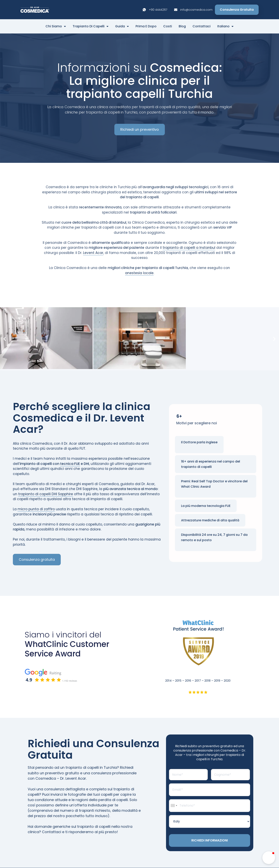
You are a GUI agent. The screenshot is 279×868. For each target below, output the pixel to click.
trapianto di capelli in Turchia (91, 768)
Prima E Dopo (146, 26)
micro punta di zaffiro (36, 509)
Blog (182, 26)
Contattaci (202, 26)
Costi (168, 26)
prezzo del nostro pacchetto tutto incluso (71, 816)
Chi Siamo (56, 26)
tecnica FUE (70, 464)
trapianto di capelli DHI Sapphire (46, 494)
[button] (5, 339)
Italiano (225, 26)
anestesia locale (139, 273)
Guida (122, 26)
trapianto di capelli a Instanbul (189, 248)
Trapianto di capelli (91, 26)
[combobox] (174, 806)
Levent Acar (93, 253)
